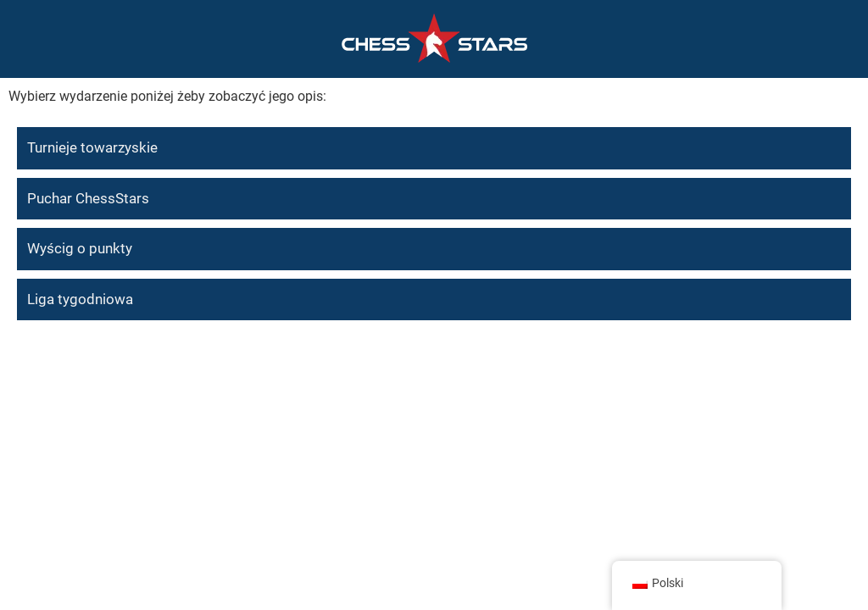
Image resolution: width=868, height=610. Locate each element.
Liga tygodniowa (80, 299)
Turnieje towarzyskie (92, 147)
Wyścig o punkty (80, 248)
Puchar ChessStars (88, 198)
